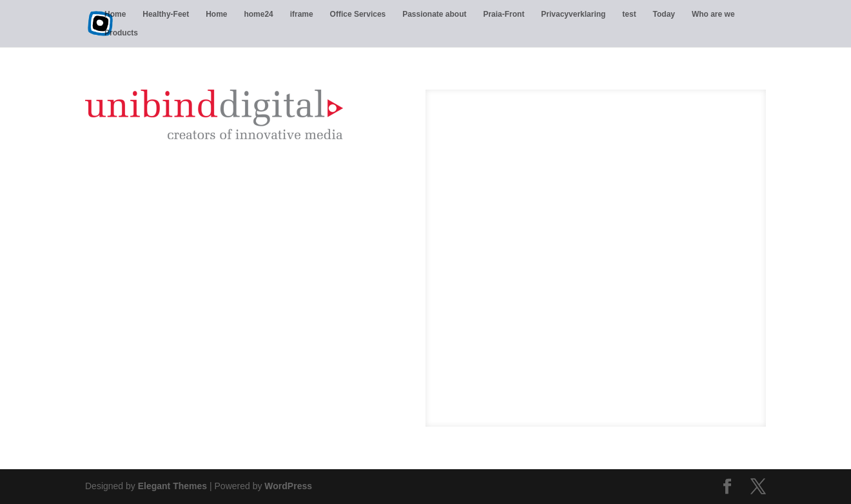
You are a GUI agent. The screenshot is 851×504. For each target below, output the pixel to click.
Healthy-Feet (166, 14)
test (629, 14)
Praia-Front (504, 14)
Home (115, 14)
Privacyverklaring (573, 14)
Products (121, 33)
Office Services (358, 14)
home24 (258, 14)
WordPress (288, 486)
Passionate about (434, 14)
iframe (302, 14)
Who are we (713, 14)
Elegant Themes (172, 486)
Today (664, 14)
